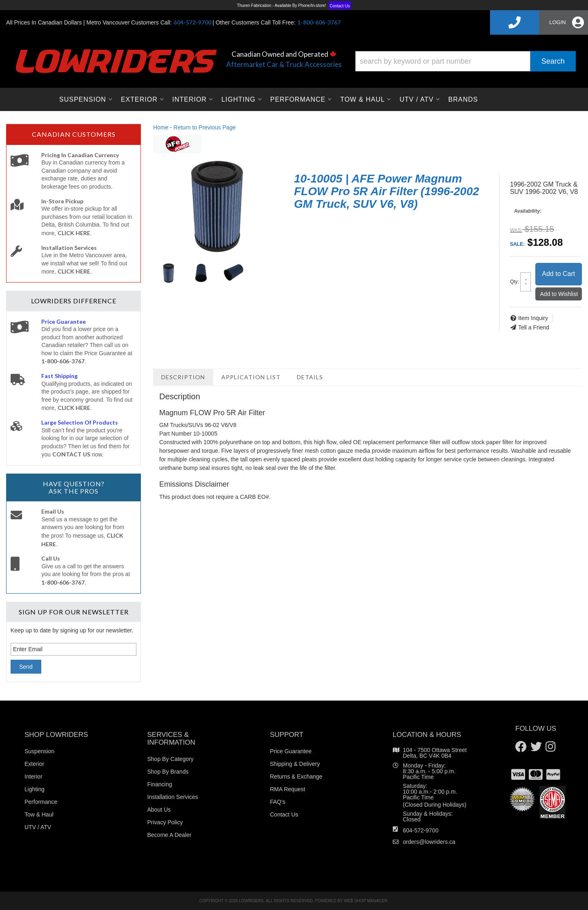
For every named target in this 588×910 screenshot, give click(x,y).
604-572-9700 (421, 830)
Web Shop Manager (366, 901)
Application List (251, 377)
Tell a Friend (534, 327)
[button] (465, 61)
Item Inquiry (533, 318)
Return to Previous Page (205, 127)
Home (161, 127)
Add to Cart (558, 274)
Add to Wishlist (559, 294)
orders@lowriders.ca (429, 842)
